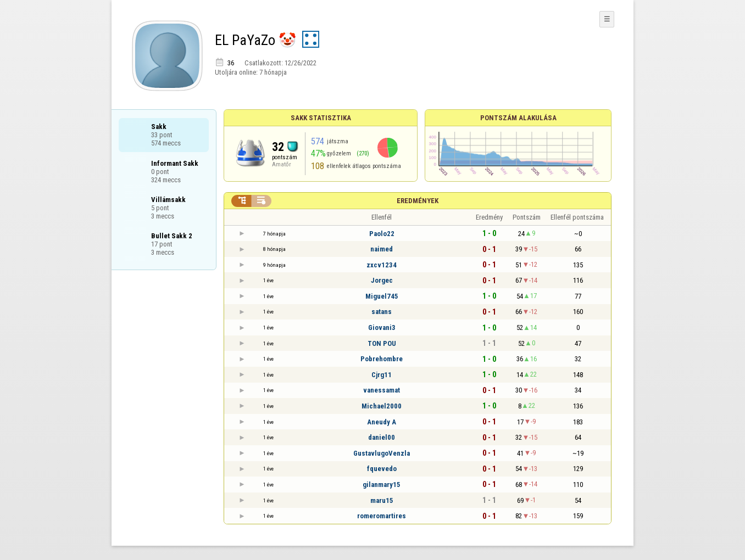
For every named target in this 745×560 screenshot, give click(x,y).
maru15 (382, 500)
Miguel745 (382, 296)
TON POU (382, 343)
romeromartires (382, 516)
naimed (382, 249)
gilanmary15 (382, 485)
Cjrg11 (382, 375)
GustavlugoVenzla (382, 453)
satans (382, 312)
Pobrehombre (382, 359)
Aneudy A (382, 422)
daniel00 (382, 437)
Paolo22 (382, 234)
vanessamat (382, 390)
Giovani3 (382, 327)
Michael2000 (382, 406)
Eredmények (418, 201)
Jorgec (382, 280)
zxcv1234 (382, 265)
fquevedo (382, 469)
